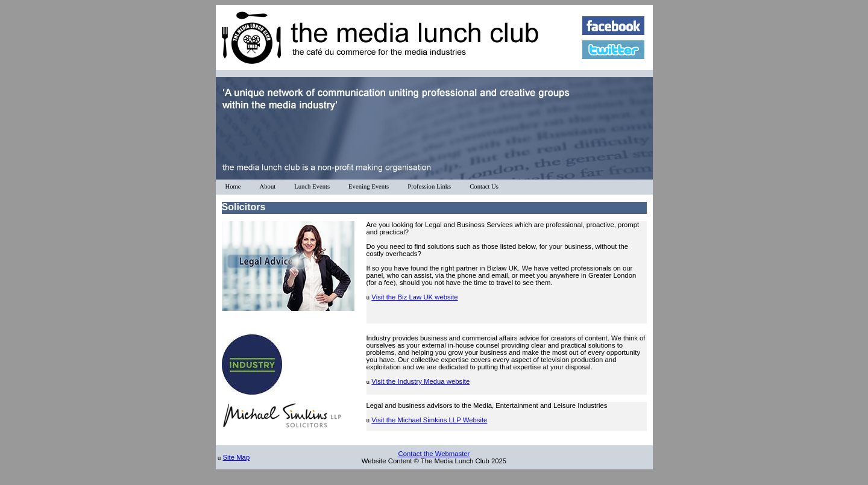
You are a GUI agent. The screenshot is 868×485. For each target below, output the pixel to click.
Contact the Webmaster (434, 454)
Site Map (236, 457)
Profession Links (429, 186)
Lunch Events (312, 186)
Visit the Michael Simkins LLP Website (429, 420)
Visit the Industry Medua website (420, 381)
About (268, 186)
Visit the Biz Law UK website (414, 297)
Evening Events (369, 186)
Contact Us (484, 186)
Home (233, 186)
